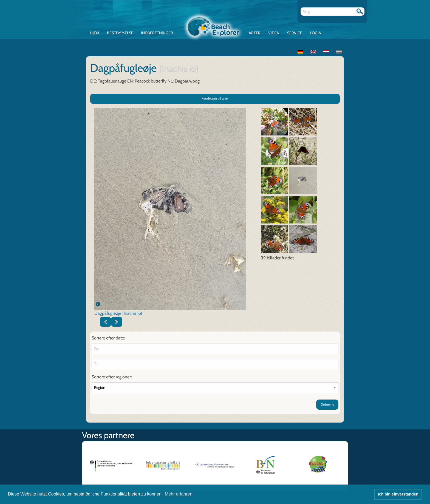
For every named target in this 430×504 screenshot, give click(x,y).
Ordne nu (327, 404)
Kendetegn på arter (215, 98)
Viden (274, 33)
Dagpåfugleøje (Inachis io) (118, 313)
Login (316, 33)
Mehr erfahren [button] (179, 494)
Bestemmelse (120, 33)
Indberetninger (157, 33)
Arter (255, 33)
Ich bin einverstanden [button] (398, 494)
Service (295, 33)
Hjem (95, 33)
